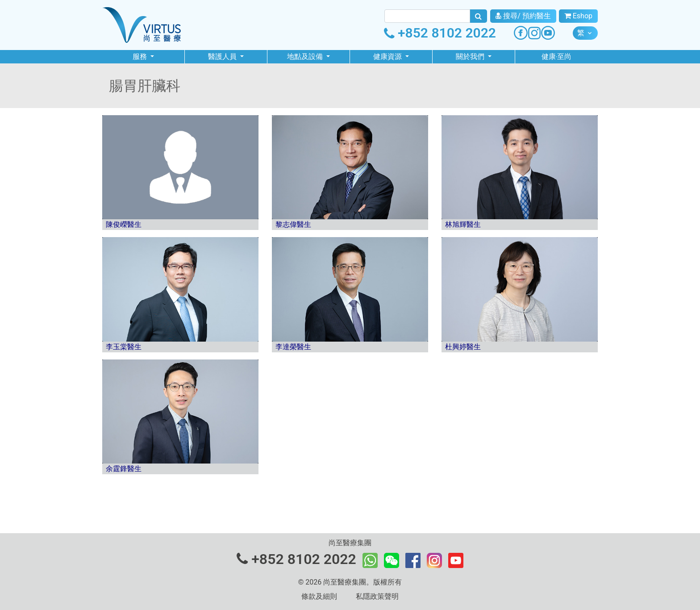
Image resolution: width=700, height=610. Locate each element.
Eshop (578, 16)
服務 (141, 56)
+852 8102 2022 (440, 33)
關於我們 (471, 56)
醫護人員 (223, 56)
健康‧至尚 (556, 56)
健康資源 (388, 56)
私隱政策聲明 (377, 596)
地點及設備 (306, 56)
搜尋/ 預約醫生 (523, 16)
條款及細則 (319, 596)
